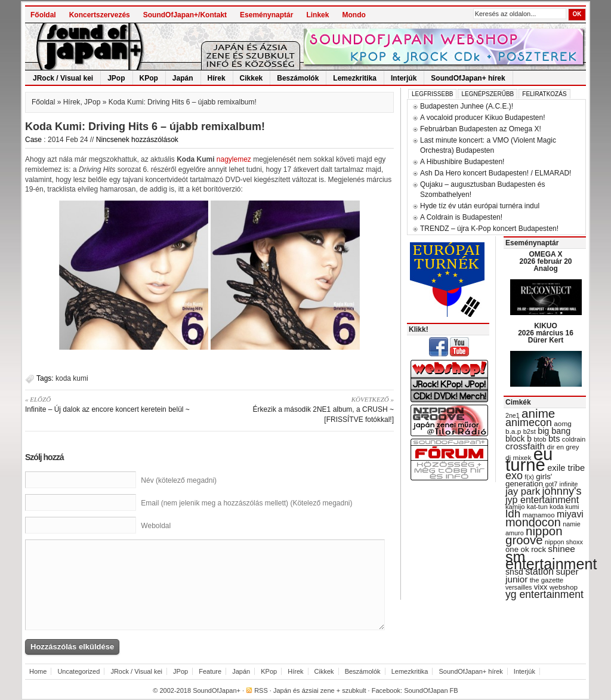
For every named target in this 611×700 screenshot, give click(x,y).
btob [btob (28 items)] (540, 439)
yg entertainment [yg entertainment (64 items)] (544, 594)
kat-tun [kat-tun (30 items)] (537, 507)
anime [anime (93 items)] (538, 413)
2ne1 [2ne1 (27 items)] (513, 415)
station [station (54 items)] (539, 571)
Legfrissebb (432, 94)
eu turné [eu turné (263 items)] (529, 459)
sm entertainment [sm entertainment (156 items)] (551, 560)
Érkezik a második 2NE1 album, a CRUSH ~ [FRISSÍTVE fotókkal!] (306, 409)
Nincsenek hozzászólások (137, 140)
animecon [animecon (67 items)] (529, 423)
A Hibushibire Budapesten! (462, 162)
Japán (183, 78)
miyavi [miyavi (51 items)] (570, 514)
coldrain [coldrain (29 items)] (574, 439)
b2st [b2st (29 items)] (530, 431)
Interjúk (404, 78)
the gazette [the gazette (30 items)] (547, 580)
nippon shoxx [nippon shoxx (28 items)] (564, 542)
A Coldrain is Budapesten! (461, 217)
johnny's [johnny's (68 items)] (562, 491)
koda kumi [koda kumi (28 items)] (564, 507)
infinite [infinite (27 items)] (569, 484)
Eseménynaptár (266, 15)
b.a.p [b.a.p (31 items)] (513, 431)
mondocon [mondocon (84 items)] (533, 522)
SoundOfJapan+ (217, 690)
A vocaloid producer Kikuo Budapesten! (482, 118)
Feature (210, 671)
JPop (116, 78)
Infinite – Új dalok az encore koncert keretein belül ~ (113, 404)
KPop (149, 78)
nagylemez (234, 159)
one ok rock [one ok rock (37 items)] (526, 549)
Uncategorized (78, 671)
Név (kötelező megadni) (179, 480)
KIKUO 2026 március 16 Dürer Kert (546, 333)
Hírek (217, 78)
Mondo (354, 15)
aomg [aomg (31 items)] (563, 424)
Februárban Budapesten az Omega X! (481, 129)
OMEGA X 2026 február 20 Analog (545, 261)
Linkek (317, 15)
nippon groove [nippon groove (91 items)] (534, 535)
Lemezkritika (355, 78)
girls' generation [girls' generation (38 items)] (529, 480)
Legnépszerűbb (487, 94)
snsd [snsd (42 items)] (514, 572)
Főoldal (43, 15)
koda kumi (72, 378)
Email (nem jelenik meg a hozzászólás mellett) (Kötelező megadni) (246, 503)
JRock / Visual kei (63, 78)
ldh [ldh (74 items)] (513, 514)
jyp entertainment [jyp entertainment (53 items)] (542, 499)
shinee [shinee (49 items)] (561, 549)
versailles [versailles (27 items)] (519, 587)
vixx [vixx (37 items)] (541, 587)
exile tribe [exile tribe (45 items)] (566, 468)
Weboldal (156, 526)
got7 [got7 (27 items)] (551, 484)
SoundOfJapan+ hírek (468, 78)
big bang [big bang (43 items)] (554, 431)
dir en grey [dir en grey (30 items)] (563, 447)
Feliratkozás (544, 94)
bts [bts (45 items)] (554, 439)
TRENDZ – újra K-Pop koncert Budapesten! (489, 229)
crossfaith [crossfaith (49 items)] (525, 446)
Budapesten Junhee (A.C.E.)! (467, 106)
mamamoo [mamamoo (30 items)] (539, 515)
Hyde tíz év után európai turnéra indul (480, 206)
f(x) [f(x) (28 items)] (529, 477)
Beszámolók (298, 78)
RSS (261, 690)
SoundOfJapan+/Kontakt (185, 15)
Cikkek (252, 78)
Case (33, 140)
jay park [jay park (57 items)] (523, 491)
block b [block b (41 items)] (519, 439)
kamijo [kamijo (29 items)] (515, 507)
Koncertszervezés (100, 15)
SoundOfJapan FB (431, 690)
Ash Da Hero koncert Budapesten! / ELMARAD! (496, 173)
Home (38, 671)
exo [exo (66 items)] (514, 476)
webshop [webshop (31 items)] (564, 587)
